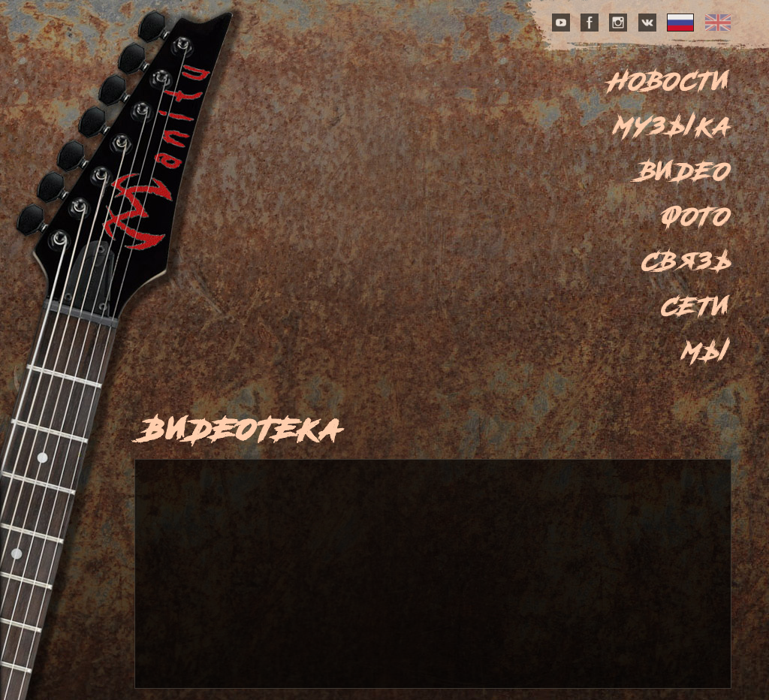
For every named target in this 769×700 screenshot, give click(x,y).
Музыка (673, 126)
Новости (671, 81)
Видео (686, 171)
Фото (696, 216)
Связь (687, 261)
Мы (707, 352)
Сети (697, 306)
